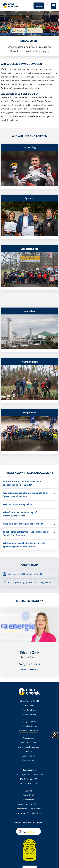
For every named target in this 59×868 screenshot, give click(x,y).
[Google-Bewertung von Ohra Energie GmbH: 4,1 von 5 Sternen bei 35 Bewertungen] (29, 831)
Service (28, 751)
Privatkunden (28, 738)
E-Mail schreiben (29, 669)
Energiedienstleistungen (28, 747)
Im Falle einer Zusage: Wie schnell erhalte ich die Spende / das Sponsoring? (26, 534)
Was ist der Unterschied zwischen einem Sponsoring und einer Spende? (22, 483)
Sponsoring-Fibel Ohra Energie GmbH (25, 574)
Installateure (28, 800)
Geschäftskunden (28, 743)
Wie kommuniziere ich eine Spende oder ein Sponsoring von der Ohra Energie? (24, 545)
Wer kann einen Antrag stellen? (18, 504)
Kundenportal (39, 7)
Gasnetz (28, 791)
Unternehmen (28, 760)
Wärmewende (28, 756)
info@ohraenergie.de (28, 730)
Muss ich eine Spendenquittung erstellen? (23, 524)
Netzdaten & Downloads (28, 809)
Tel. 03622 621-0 (28, 722)
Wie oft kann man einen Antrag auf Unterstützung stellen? (20, 514)
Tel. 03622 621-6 (34, 813)
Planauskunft (28, 795)
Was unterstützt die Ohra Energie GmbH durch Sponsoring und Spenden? (26, 495)
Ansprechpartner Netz (28, 804)
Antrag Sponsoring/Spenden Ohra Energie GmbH (30, 582)
